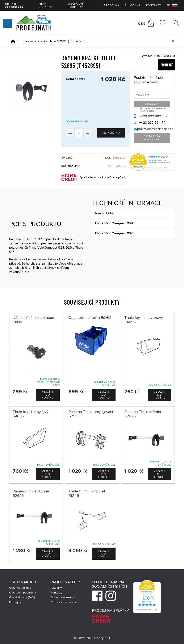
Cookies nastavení (63, 602)
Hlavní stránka (46, 5)
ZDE (28, 272)
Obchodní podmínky (76, 5)
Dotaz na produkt (152, 138)
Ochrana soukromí (63, 597)
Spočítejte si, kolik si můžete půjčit (102, 177)
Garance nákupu (20, 588)
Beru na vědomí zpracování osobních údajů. (152, 110)
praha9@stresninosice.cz (155, 129)
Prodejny (15, 602)
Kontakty (154, 5)
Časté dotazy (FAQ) (22, 597)
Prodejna (112, 5)
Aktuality (56, 588)
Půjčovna (133, 5)
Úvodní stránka (13, 41)
